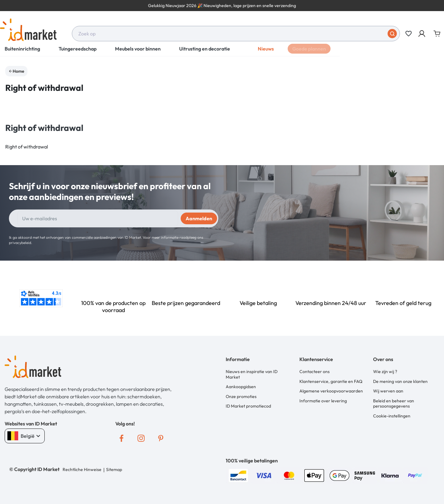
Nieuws (266, 52)
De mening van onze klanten (400, 381)
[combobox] (236, 34)
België (25, 436)
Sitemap (114, 469)
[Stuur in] (392, 34)
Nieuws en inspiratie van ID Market (252, 374)
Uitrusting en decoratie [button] (205, 52)
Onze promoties (241, 396)
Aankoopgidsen (241, 386)
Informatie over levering (323, 400)
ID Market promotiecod (248, 405)
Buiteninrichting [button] (22, 52)
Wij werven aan (388, 390)
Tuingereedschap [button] (78, 52)
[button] (422, 34)
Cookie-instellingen (392, 414)
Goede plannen (309, 52)
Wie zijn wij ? (385, 372)
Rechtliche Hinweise (82, 469)
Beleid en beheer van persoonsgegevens (394, 402)
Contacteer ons (314, 372)
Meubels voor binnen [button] (138, 52)
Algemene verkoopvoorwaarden (331, 390)
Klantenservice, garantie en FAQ (331, 381)
